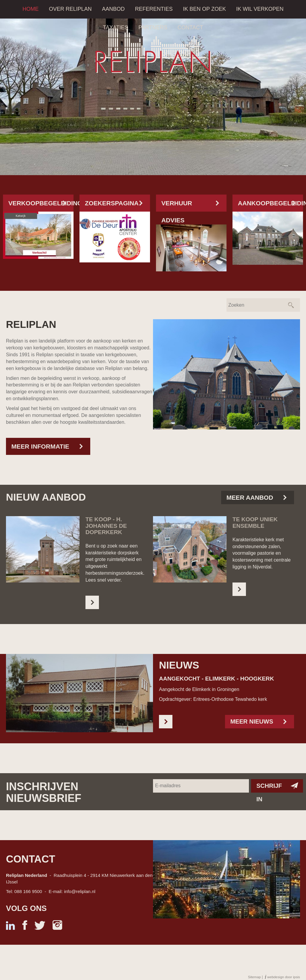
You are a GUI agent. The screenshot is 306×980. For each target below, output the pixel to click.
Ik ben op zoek (204, 9)
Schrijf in (269, 788)
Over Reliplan (70, 9)
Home (30, 9)
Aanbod (113, 9)
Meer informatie (40, 446)
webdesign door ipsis (284, 977)
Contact (190, 27)
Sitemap (254, 977)
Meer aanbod (250, 497)
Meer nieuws (252, 721)
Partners (153, 27)
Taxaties (115, 27)
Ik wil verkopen (260, 9)
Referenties (154, 9)
